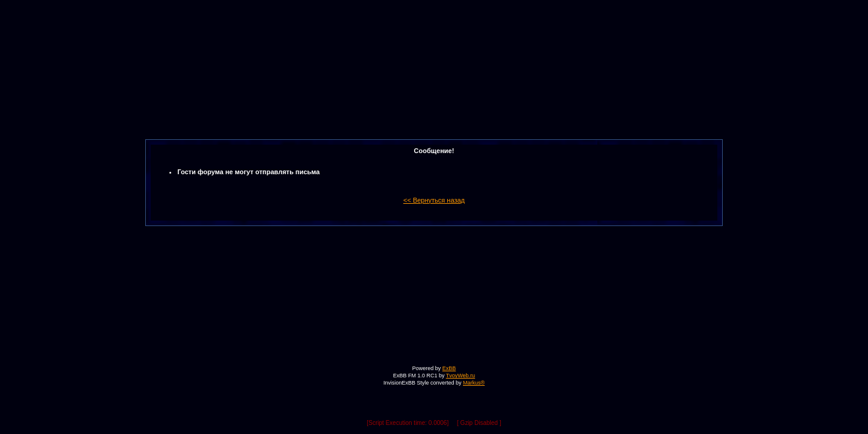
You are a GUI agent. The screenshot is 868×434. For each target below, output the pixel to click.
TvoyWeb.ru (461, 376)
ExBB (449, 368)
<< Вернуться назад (434, 200)
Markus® (474, 383)
